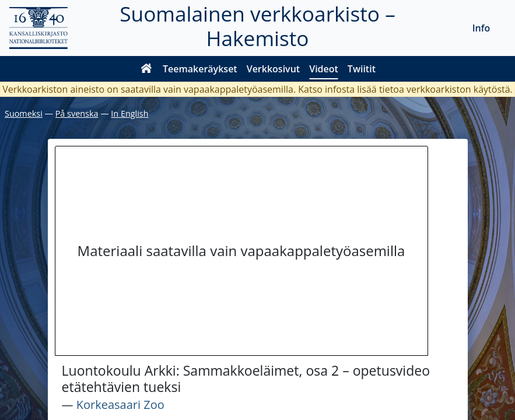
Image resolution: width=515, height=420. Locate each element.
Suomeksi (24, 113)
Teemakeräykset (200, 69)
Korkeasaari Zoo (120, 405)
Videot (324, 69)
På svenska (77, 113)
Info (481, 28)
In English (129, 113)
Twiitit (362, 69)
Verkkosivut (273, 69)
